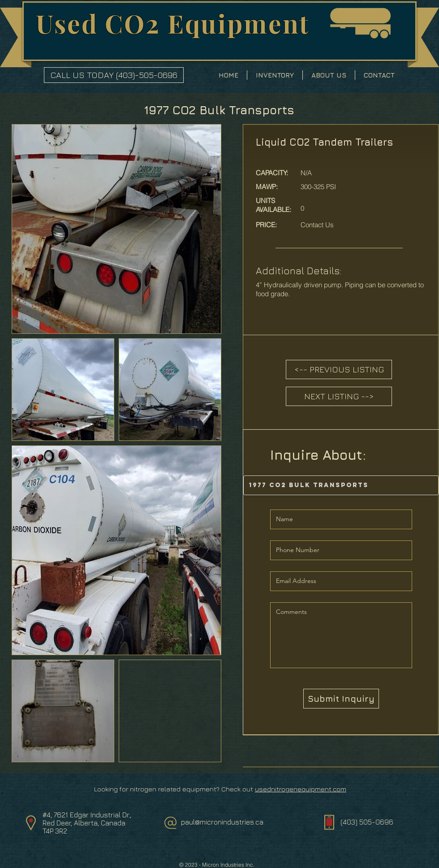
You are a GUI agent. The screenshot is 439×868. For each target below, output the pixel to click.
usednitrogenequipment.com (301, 789)
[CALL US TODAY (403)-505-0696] (114, 75)
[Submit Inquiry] (341, 699)
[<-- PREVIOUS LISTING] (339, 369)
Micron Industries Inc (228, 865)
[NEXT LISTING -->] (339, 396)
